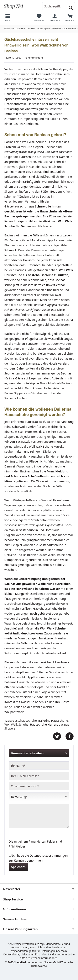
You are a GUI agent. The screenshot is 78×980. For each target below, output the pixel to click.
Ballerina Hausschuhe (53, 721)
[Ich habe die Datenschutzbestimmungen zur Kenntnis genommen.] (10, 855)
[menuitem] (8, 18)
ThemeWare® (39, 966)
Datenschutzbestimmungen (49, 855)
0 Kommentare (34, 58)
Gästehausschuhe (25, 721)
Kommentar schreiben (39, 753)
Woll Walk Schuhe (16, 724)
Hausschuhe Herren (44, 724)
